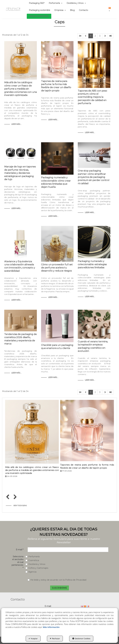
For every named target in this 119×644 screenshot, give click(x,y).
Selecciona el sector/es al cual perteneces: (17, 562)
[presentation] (8, 497)
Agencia (31, 572)
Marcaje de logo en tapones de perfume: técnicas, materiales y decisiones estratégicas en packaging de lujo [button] (20, 173)
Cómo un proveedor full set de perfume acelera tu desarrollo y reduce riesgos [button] (57, 268)
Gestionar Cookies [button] (81, 638)
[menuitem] (40, 10)
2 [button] (95, 36)
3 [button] (100, 36)
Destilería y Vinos (35, 564)
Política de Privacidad (76, 580)
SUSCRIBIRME (59, 588)
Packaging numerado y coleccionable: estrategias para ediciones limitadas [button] (92, 264)
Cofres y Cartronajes (37, 568)
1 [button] (91, 36)
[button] (13, 9)
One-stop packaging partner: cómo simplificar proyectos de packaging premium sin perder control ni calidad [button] (94, 177)
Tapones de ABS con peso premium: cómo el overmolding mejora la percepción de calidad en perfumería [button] (92, 97)
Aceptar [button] (33, 638)
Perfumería (33, 557)
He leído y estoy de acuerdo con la (57, 580)
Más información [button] (51, 627)
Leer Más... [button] (16, 124)
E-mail (20, 550)
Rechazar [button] (55, 638)
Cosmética (32, 560)
